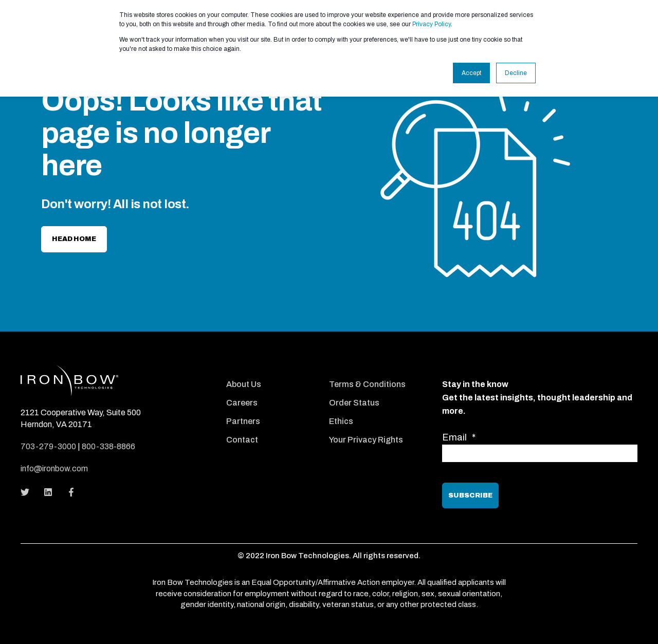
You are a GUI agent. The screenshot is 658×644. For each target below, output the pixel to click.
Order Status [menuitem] (354, 403)
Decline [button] (516, 73)
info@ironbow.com (54, 468)
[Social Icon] (28, 492)
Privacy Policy (432, 24)
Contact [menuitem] (242, 440)
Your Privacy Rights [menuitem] (366, 440)
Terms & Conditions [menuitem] (367, 384)
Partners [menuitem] (243, 421)
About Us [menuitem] (244, 384)
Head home (74, 239)
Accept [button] (471, 73)
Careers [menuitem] (242, 403)
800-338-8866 (108, 446)
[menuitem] (270, 370)
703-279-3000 (48, 446)
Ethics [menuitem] (341, 421)
